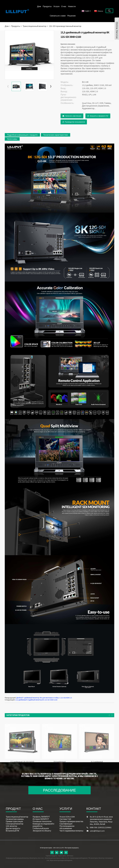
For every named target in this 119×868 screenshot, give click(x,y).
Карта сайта (62, 856)
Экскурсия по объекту (42, 831)
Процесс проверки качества (71, 821)
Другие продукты (13, 828)
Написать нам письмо (73, 116)
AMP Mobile (70, 856)
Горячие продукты (52, 856)
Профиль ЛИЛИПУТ (41, 817)
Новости (72, 6)
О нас (64, 6)
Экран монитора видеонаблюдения (61, 860)
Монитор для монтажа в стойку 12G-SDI (57, 858)
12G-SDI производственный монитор (65, 26)
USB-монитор (11, 826)
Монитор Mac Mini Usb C (37, 858)
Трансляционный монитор (35, 26)
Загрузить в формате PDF (99, 116)
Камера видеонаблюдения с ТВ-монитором (84, 858)
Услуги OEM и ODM (67, 817)
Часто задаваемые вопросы (71, 831)
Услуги (56, 6)
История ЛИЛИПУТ (41, 819)
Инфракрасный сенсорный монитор (17, 858)
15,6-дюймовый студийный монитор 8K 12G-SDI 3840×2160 (36, 700)
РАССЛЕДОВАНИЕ (60, 790)
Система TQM (65, 819)
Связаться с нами (58, 16)
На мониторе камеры (15, 819)
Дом (39, 6)
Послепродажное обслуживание (67, 827)
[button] (51, 86)
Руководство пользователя (75, 122)
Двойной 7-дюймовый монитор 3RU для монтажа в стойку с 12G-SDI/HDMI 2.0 (44, 698)
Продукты (47, 6)
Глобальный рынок (41, 828)
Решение (72, 16)
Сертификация (66, 824)
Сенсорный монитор (15, 824)
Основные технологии (42, 821)
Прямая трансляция (14, 821)
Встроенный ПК (12, 831)
